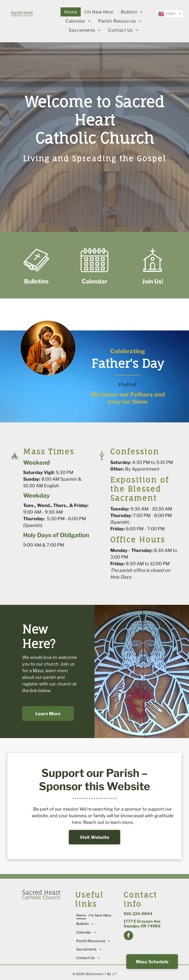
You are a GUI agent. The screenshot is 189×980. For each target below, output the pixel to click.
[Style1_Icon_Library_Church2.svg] (153, 273)
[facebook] (128, 936)
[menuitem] (71, 12)
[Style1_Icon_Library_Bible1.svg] (36, 273)
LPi (114, 974)
